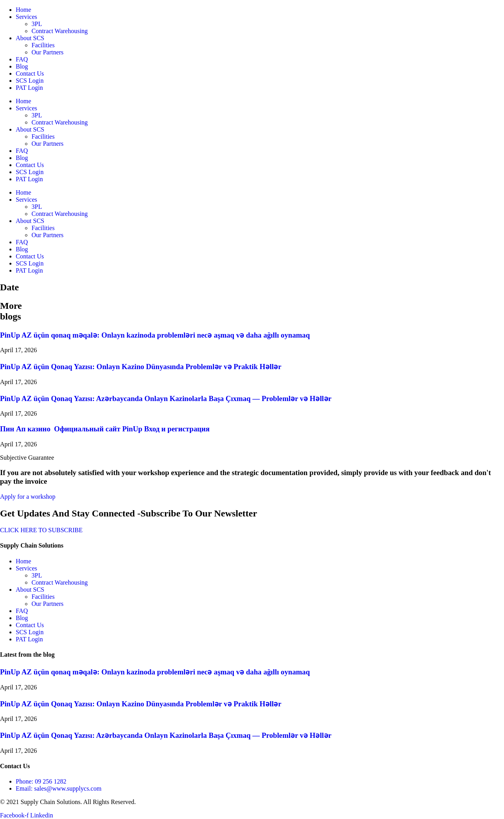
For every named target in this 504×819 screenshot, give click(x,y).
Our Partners (47, 52)
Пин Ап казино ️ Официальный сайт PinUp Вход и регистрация (105, 429)
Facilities (43, 45)
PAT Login (29, 88)
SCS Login (30, 81)
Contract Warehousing (60, 31)
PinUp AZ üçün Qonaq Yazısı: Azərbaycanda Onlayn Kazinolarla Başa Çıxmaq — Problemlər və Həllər (166, 398)
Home (23, 10)
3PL (37, 24)
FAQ (22, 59)
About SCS (30, 38)
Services (26, 17)
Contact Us (30, 73)
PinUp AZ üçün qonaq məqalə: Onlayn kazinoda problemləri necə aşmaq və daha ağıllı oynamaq (155, 335)
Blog (22, 66)
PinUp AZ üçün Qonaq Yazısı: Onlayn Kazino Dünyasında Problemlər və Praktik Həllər (141, 367)
